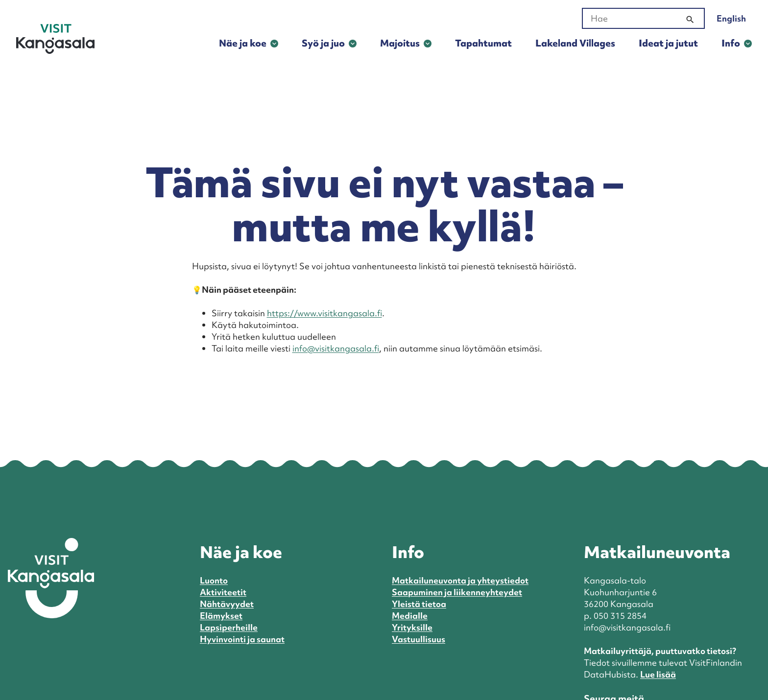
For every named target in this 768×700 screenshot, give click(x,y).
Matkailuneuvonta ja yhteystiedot (460, 580)
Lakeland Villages (575, 43)
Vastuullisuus (419, 639)
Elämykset (221, 616)
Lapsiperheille (229, 627)
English (731, 18)
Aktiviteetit (223, 592)
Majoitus (400, 43)
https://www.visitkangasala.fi (324, 313)
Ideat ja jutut (668, 43)
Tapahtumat (483, 43)
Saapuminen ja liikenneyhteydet (457, 592)
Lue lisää (658, 674)
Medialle (410, 616)
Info (731, 43)
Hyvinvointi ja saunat (242, 639)
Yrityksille (412, 627)
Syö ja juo (323, 43)
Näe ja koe (243, 43)
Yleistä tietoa (419, 604)
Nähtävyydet (227, 604)
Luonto (214, 580)
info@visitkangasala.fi (336, 348)
